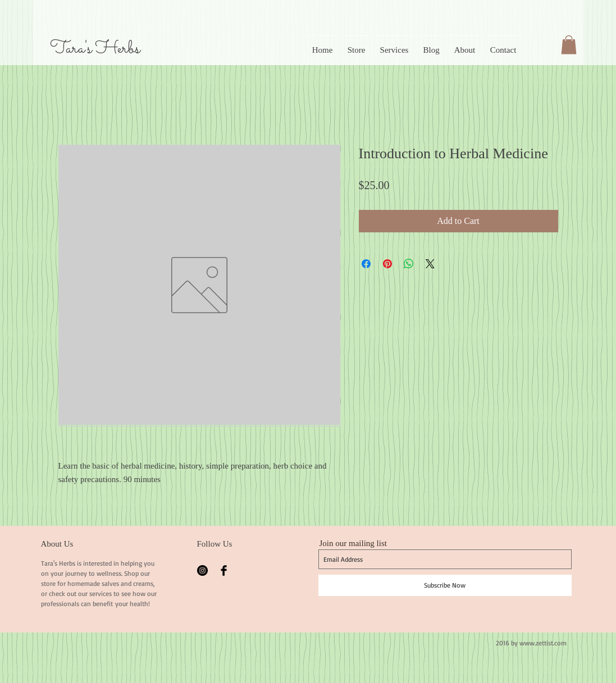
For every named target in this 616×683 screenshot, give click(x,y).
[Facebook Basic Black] (224, 570)
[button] (569, 45)
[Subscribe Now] (445, 585)
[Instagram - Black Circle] (202, 570)
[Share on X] (430, 264)
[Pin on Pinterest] (387, 264)
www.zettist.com (543, 643)
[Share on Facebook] (366, 264)
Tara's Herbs (95, 49)
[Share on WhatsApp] (409, 264)
